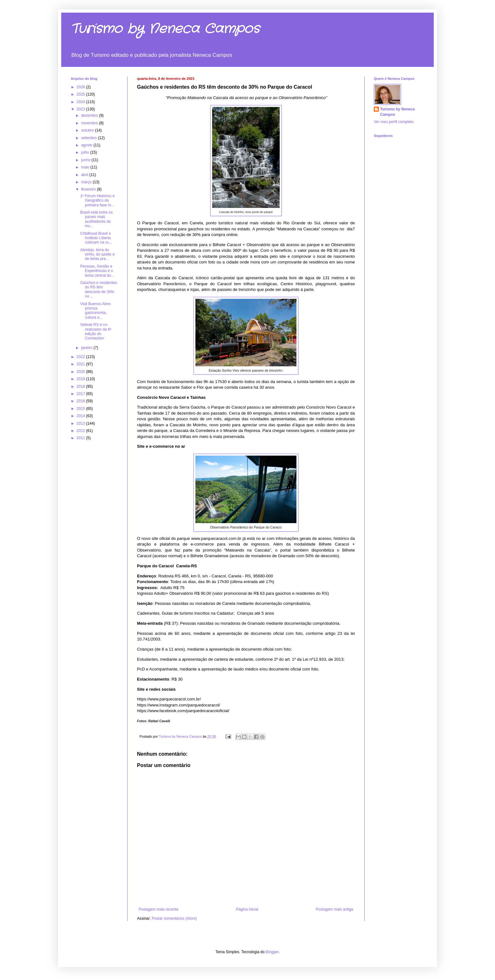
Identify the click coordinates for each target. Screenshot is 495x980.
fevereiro (89, 189)
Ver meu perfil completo (394, 122)
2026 (81, 87)
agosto (87, 145)
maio (86, 167)
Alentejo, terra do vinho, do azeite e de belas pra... (97, 254)
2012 (81, 431)
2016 (81, 401)
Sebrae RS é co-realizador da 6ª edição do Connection (96, 331)
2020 (81, 372)
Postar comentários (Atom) (174, 918)
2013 (81, 423)
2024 (81, 102)
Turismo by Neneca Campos (165, 29)
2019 (81, 379)
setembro (89, 138)
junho (86, 160)
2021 (81, 364)
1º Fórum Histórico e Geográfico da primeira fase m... (97, 201)
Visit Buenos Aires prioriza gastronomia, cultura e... (95, 311)
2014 (81, 416)
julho (86, 152)
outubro (88, 130)
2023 (81, 109)
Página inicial (247, 909)
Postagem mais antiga (334, 909)
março (87, 182)
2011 (81, 438)
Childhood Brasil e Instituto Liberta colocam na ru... (96, 238)
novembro (90, 123)
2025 (81, 94)
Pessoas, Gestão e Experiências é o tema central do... (97, 271)
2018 (81, 387)
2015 (81, 409)
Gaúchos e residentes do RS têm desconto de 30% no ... (99, 289)
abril (85, 175)
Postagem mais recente (158, 909)
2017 (81, 394)
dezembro (90, 115)
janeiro (87, 348)
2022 (81, 357)
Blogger (272, 952)
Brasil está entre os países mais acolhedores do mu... (96, 219)
